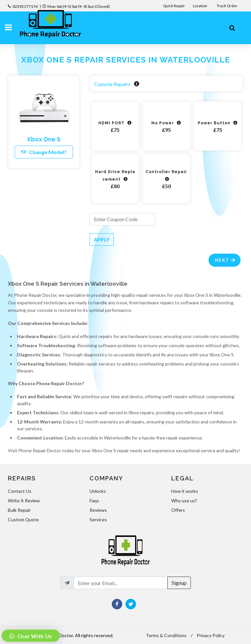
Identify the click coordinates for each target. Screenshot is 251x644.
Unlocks (98, 491)
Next (225, 260)
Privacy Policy (211, 635)
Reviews (98, 510)
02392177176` (26, 6)
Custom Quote (23, 519)
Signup (179, 583)
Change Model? (44, 152)
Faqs (94, 501)
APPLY (102, 239)
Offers (178, 510)
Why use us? (184, 501)
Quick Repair (174, 6)
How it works (185, 491)
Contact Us (20, 491)
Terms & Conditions (166, 635)
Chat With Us (34, 636)
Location (200, 6)
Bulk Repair (19, 510)
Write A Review (24, 501)
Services (98, 519)
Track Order (227, 6)
